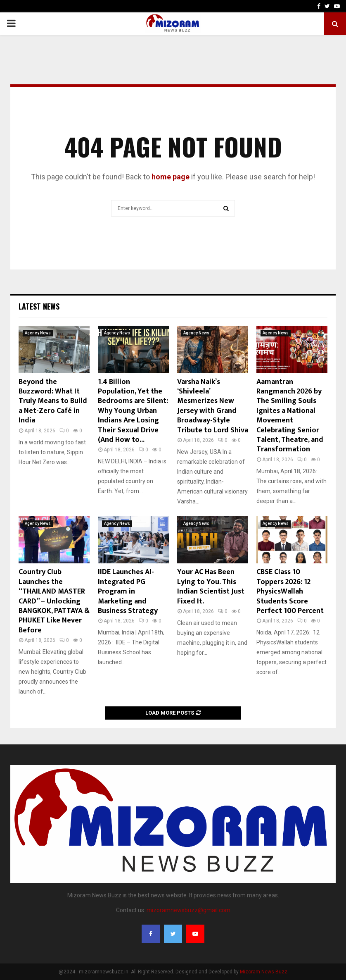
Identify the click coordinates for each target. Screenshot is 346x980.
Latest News (39, 306)
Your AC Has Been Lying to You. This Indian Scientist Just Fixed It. (211, 587)
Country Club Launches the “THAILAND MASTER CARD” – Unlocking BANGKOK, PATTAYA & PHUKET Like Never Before (54, 601)
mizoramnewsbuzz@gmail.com (188, 910)
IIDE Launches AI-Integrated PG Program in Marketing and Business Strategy (128, 591)
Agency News (38, 333)
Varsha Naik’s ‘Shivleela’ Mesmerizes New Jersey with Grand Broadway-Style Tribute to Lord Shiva (213, 406)
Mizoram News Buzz (264, 972)
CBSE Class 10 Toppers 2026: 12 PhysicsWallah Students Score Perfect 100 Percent (290, 591)
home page (171, 177)
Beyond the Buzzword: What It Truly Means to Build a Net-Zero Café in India (53, 401)
